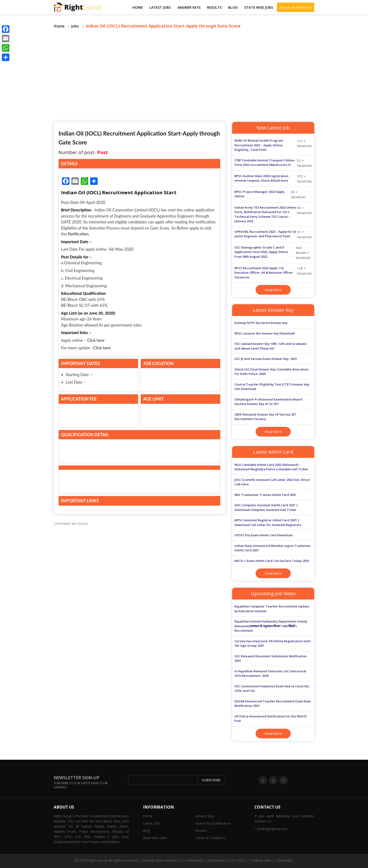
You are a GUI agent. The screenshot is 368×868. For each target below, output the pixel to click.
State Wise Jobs (259, 7)
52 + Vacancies (273, 163)
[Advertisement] (184, 75)
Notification (78, 234)
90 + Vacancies (273, 214)
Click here (96, 340)
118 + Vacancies (273, 273)
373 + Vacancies (273, 179)
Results (214, 7)
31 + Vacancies (273, 234)
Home (138, 7)
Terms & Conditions (211, 838)
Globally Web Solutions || (163, 860)
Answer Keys (189, 7)
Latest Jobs (160, 7)
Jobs (75, 26)
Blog (233, 7)
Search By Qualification (213, 823)
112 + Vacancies (273, 145)
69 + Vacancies (270, 195)
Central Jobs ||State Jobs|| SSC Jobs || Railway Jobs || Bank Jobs (239, 860)
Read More (273, 290)
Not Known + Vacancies (273, 253)
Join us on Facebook (296, 7)
